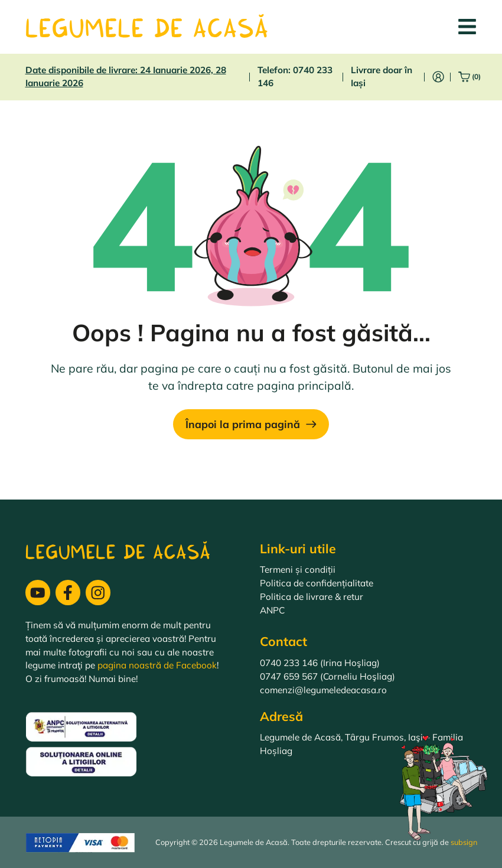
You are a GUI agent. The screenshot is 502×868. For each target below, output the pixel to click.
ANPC (272, 610)
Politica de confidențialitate (317, 583)
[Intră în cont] (438, 77)
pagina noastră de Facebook (157, 665)
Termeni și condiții (298, 570)
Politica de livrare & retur (312, 597)
